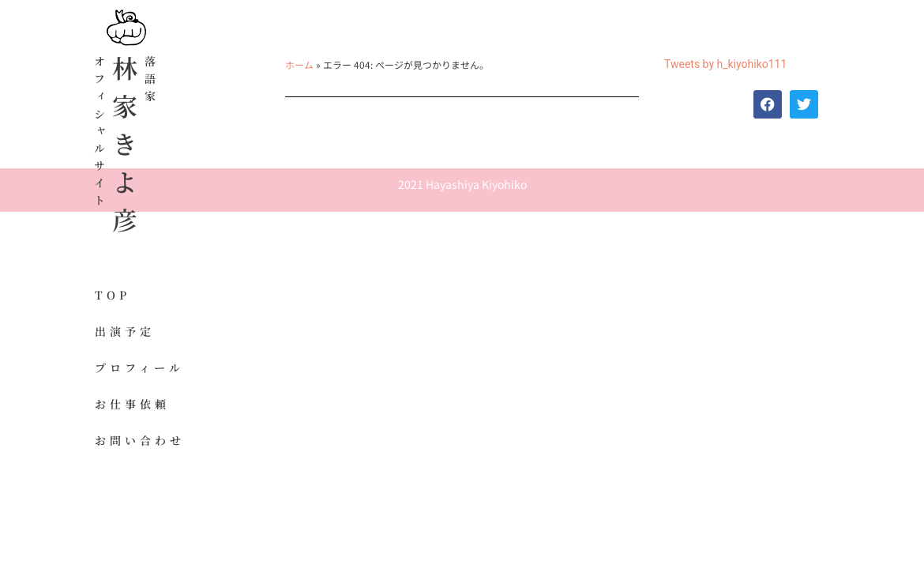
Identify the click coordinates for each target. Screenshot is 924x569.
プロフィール (139, 367)
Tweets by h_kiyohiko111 (725, 64)
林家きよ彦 (125, 150)
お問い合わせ (140, 440)
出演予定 (125, 331)
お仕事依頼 (132, 404)
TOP (113, 295)
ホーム (299, 64)
